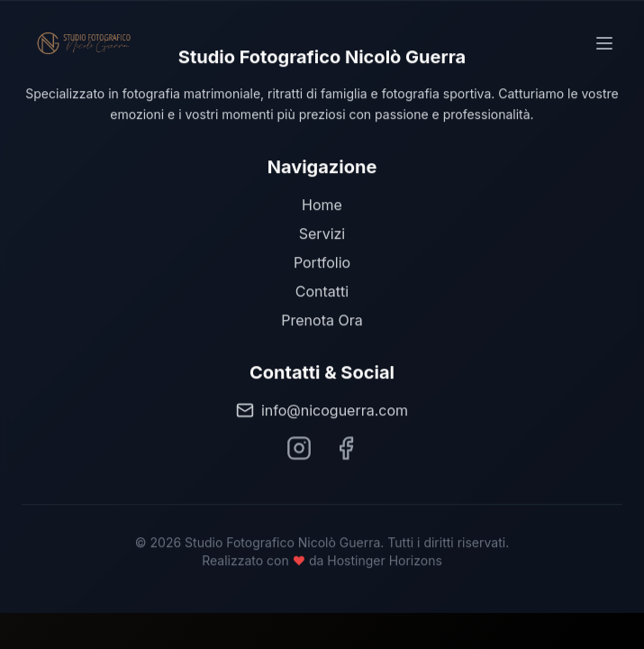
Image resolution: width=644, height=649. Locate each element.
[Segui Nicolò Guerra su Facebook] (346, 448)
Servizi (322, 233)
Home (322, 205)
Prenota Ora (322, 320)
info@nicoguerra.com (322, 410)
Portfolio (322, 262)
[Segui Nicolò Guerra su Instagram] (299, 448)
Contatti (322, 291)
